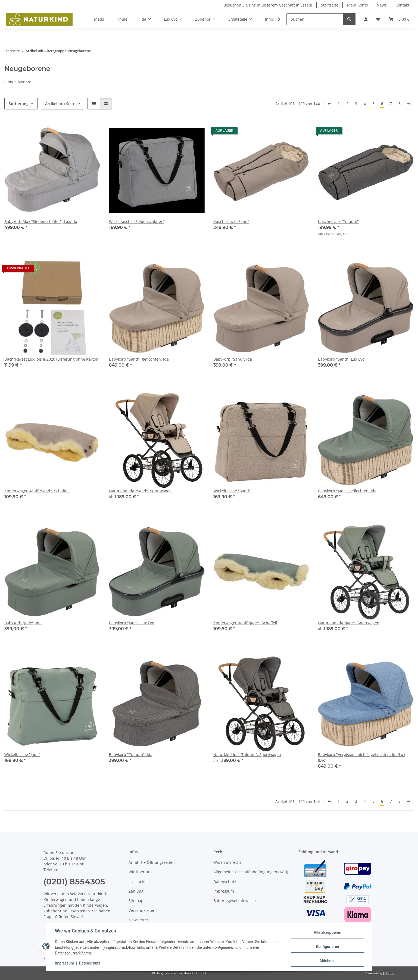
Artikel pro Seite (60, 104)
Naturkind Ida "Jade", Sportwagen (349, 623)
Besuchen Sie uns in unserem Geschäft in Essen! (268, 5)
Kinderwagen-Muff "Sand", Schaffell (37, 491)
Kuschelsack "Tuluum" (338, 221)
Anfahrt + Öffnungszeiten (152, 862)
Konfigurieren (327, 947)
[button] (366, 19)
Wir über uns (141, 872)
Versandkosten (142, 910)
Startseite (330, 5)
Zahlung (136, 891)
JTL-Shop (390, 973)
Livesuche (138, 882)
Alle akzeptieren (327, 932)
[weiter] (409, 104)
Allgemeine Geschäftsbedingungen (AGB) (251, 872)
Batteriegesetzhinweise (235, 901)
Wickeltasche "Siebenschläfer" (137, 221)
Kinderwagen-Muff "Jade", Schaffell (245, 623)
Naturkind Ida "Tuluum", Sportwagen (247, 754)
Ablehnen (327, 961)
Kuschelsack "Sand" (231, 221)
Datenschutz (90, 963)
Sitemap (136, 901)
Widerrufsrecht (227, 862)
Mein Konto (358, 5)
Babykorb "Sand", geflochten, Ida (139, 359)
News (382, 5)
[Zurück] (329, 104)
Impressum (64, 963)
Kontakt (402, 5)
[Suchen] (315, 19)
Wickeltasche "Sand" (232, 491)
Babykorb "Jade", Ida (23, 623)
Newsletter (138, 920)
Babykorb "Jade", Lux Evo (132, 623)
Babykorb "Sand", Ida (233, 359)
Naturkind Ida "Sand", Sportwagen (140, 491)
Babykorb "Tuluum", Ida (131, 754)
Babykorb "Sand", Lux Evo (341, 359)
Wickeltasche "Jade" (22, 754)
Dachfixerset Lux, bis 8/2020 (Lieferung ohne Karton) (52, 359)
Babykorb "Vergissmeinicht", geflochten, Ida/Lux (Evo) (362, 757)
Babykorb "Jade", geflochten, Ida (347, 491)
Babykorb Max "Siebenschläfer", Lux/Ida (41, 221)
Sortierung (19, 104)
